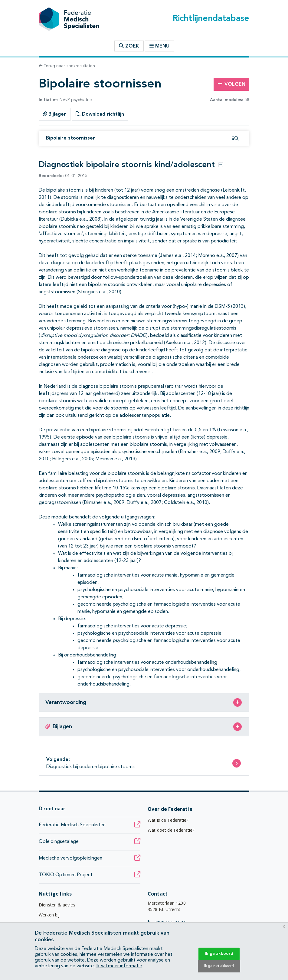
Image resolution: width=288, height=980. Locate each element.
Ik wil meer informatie (119, 966)
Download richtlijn (100, 114)
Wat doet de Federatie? (171, 830)
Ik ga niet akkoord (219, 966)
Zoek (129, 46)
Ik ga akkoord (219, 954)
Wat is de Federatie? (168, 820)
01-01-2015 (63, 176)
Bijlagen (55, 114)
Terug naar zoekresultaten (67, 66)
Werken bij (49, 915)
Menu (159, 46)
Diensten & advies (57, 905)
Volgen (231, 84)
